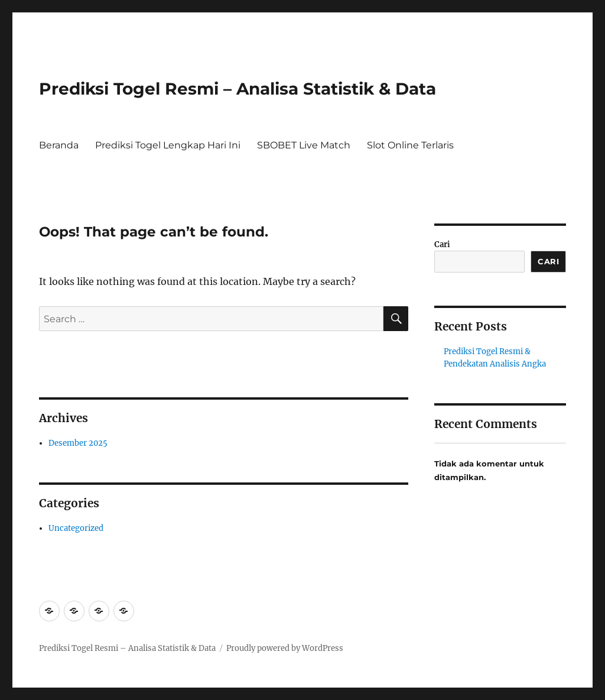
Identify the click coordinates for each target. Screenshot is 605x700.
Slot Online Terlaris (410, 145)
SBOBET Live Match (304, 145)
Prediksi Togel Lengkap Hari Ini (168, 145)
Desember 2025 (78, 443)
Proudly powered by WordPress (285, 648)
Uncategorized (76, 528)
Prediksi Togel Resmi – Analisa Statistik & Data (238, 89)
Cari (442, 244)
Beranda (59, 145)
